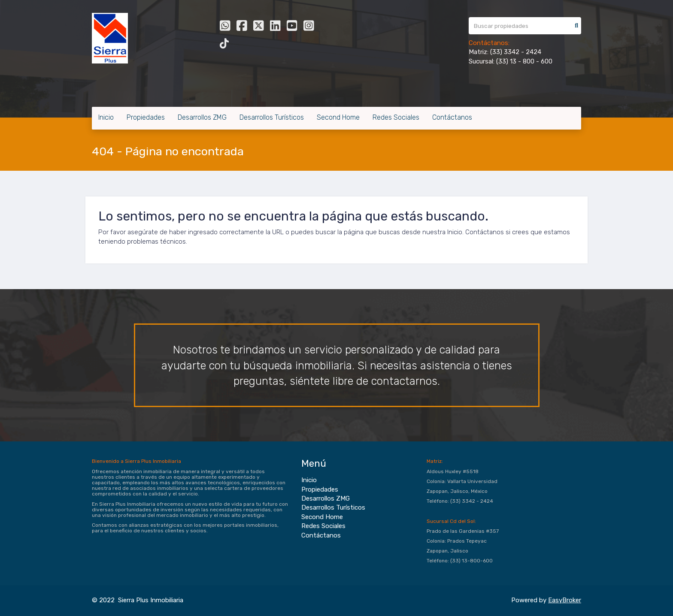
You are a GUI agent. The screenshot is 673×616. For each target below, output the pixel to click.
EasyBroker (565, 600)
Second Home (338, 117)
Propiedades (146, 117)
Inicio (106, 117)
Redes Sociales (396, 117)
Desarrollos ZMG (202, 117)
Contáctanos (452, 117)
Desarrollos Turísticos (272, 117)
